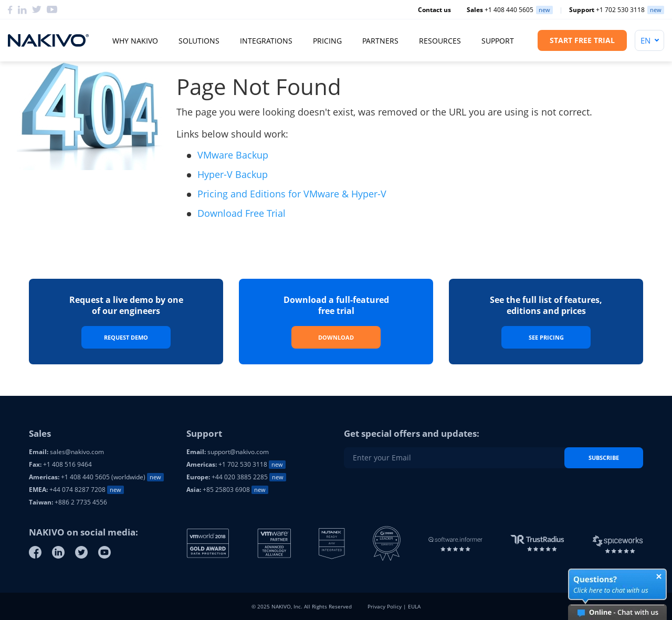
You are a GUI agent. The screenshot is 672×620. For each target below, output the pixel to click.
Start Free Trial (582, 40)
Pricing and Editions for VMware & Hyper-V (292, 194)
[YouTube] (52, 10)
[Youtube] (104, 552)
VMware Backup (233, 155)
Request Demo (126, 337)
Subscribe (604, 458)
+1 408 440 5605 (500, 10)
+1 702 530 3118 (607, 10)
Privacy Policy (385, 606)
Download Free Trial (241, 213)
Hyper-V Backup (233, 174)
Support (498, 41)
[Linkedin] (22, 10)
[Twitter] (37, 10)
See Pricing (546, 337)
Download (336, 337)
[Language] (649, 40)
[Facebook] (10, 10)
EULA (414, 606)
